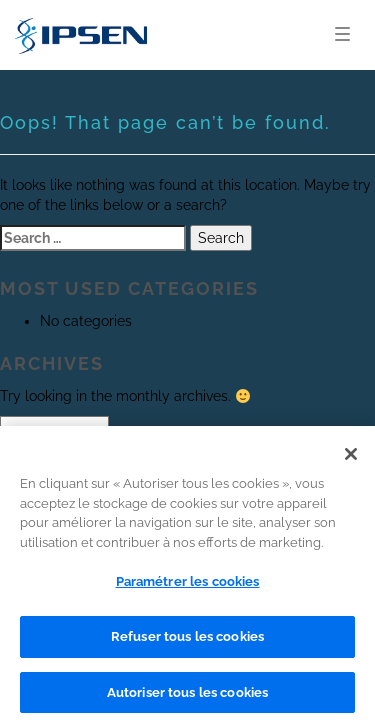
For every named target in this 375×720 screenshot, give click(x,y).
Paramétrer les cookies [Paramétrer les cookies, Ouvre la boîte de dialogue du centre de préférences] (188, 586)
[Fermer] (351, 459)
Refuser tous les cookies (187, 640)
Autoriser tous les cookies (187, 696)
